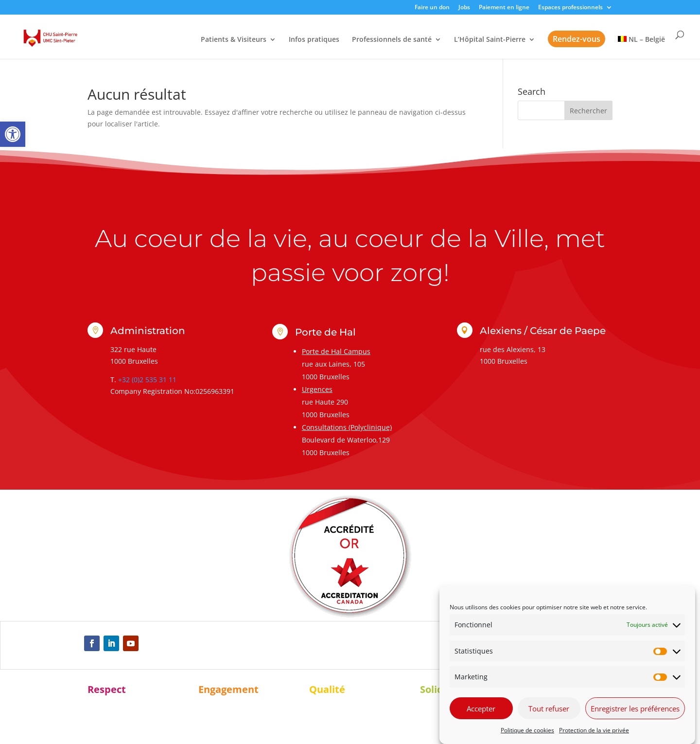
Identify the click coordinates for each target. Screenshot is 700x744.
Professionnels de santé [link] (392, 40)
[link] (13, 134)
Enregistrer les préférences (635, 709)
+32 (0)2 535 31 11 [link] (147, 380)
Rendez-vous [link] (577, 39)
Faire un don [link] (432, 8)
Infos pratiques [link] (314, 40)
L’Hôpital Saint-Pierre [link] (490, 40)
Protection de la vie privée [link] (594, 730)
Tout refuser (549, 709)
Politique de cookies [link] (527, 730)
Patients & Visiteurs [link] (234, 40)
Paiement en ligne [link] (504, 8)
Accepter (481, 709)
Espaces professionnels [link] (570, 8)
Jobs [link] (464, 8)
